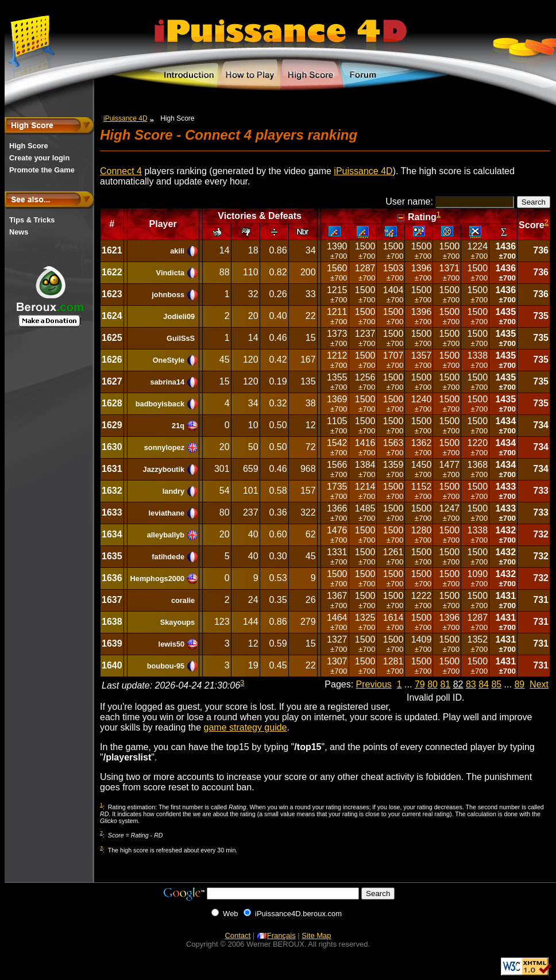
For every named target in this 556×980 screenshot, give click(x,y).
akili (177, 251)
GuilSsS (181, 338)
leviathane (167, 513)
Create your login (39, 158)
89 (519, 684)
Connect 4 (121, 171)
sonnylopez (164, 447)
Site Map (316, 935)
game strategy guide (246, 727)
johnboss (168, 295)
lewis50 (172, 644)
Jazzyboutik (164, 469)
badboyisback (160, 404)
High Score (29, 146)
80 (433, 684)
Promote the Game (42, 170)
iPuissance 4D (126, 118)
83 (471, 684)
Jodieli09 (179, 316)
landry (173, 491)
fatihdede (168, 557)
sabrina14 (167, 382)
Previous (374, 684)
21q (178, 426)
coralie (183, 600)
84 (484, 684)
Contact (238, 935)
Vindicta (171, 273)
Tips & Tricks (32, 220)
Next (539, 684)
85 (496, 684)
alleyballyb (166, 535)
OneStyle (169, 360)
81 (445, 684)
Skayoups (177, 622)
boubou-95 (166, 666)
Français (276, 935)
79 (420, 684)
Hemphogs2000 (158, 579)
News (19, 232)
